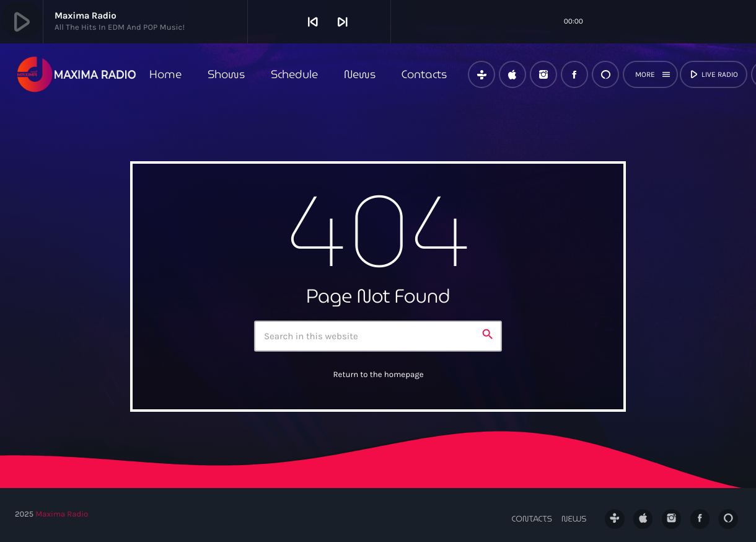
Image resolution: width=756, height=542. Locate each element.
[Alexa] (605, 74)
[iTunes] (512, 74)
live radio (713, 74)
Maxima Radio (62, 514)
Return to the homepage (378, 375)
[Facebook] (574, 74)
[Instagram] (543, 74)
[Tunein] (481, 74)
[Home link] (77, 74)
